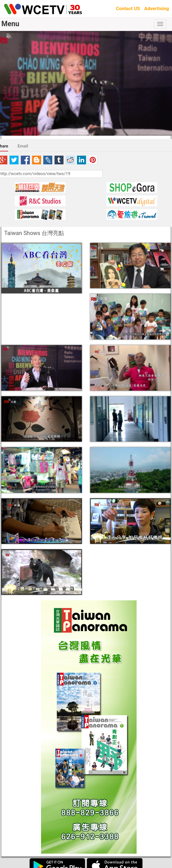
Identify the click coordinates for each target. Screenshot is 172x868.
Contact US (128, 8)
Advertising (157, 8)
